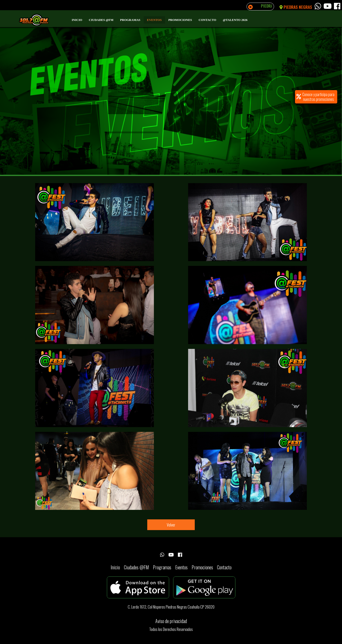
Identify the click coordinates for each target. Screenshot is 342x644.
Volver (171, 525)
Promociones (180, 20)
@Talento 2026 (235, 20)
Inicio (77, 20)
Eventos (154, 20)
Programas (130, 20)
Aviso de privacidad (171, 621)
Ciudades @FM (101, 20)
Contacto (207, 20)
